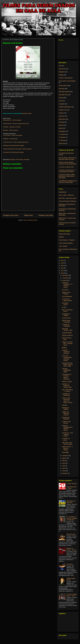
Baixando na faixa (27, 113)
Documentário (19, 159)
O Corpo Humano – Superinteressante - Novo (72, 486)
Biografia (12, 159)
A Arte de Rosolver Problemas (67, 201)
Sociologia (27, 159)
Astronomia (62, 69)
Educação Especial (64, 92)
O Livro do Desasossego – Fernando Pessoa (67, 358)
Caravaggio (65, 452)
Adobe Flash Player (64, 234)
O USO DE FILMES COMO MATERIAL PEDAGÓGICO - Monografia (67, 176)
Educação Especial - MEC (67, 329)
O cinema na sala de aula (66, 167)
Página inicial (28, 215)
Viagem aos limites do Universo (65, 413)
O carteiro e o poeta (66, 439)
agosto (64, 458)
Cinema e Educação (65, 78)
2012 (62, 268)
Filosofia (61, 98)
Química (61, 125)
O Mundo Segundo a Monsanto (66, 352)
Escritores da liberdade (66, 418)
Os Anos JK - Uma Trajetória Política (67, 434)
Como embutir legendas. (66, 243)
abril (64, 468)
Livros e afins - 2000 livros (66, 195)
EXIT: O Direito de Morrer (67, 311)
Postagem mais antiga (46, 215)
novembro (65, 278)
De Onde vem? (66, 318)
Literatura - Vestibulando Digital (66, 370)
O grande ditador (67, 333)
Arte (60, 66)
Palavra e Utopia (67, 382)
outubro (65, 280)
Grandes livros (63, 110)
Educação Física (64, 95)
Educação (62, 89)
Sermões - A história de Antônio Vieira (67, 386)
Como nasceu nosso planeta (67, 81)
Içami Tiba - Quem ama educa (68, 198)
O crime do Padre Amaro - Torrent (72, 595)
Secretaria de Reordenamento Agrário (14, 152)
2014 (62, 263)
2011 (62, 271)
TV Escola (62, 137)
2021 (62, 260)
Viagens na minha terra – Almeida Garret (67, 344)
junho (64, 463)
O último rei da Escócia (66, 422)
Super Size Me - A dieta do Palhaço (67, 448)
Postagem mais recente (11, 215)
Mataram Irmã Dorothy (66, 293)
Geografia (62, 104)
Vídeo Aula (62, 143)
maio (64, 466)
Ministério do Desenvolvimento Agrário (14, 145)
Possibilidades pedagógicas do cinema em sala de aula (68, 182)
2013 (62, 266)
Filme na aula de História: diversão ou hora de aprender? (68, 163)
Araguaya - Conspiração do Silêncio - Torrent (67, 428)
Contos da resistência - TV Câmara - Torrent (67, 285)
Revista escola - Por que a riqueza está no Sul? (16, 124)
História (61, 113)
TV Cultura (62, 134)
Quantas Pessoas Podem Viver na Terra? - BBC (67, 365)
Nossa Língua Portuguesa (66, 321)
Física (61, 101)
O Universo (70, 564)
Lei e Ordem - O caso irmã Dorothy (13, 135)
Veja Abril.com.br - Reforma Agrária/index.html (16, 142)
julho (64, 461)
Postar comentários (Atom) (30, 220)
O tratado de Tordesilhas (66, 325)
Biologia (61, 75)
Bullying (64, 348)
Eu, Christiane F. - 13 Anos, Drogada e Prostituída (72, 518)
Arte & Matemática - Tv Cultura (67, 390)
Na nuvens (65, 290)
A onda (64, 307)
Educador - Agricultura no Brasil (12, 127)
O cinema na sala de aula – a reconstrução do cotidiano (67, 171)
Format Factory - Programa (67, 240)
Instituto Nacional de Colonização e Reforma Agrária (17, 149)
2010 (62, 273)
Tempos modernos (67, 335)
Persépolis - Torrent (65, 304)
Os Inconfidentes (67, 296)
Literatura (62, 116)
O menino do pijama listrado (67, 300)
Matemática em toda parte (71, 502)
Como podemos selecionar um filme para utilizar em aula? (68, 159)
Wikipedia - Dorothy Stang (10, 139)
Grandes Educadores (65, 107)
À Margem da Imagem (66, 315)
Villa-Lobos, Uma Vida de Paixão (67, 443)
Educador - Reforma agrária (10, 130)
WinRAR (61, 237)
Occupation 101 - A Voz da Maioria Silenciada (67, 377)
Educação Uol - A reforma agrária (12, 120)
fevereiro (65, 473)
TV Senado (62, 140)
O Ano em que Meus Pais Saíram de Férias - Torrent (67, 400)
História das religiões (65, 409)
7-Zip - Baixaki (63, 246)
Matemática (62, 119)
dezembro (65, 275)
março (64, 471)
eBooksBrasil (63, 192)
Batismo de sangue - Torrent (71, 549)
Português (62, 122)
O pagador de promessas (66, 395)
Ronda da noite (71, 534)
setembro (65, 456)
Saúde (61, 128)
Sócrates (65, 405)
